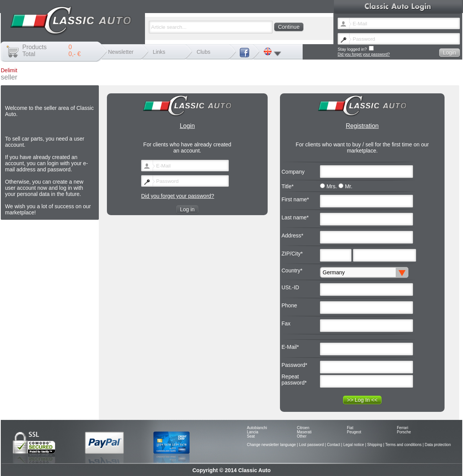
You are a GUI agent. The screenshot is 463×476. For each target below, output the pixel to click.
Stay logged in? (356, 49)
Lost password (311, 445)
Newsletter (121, 52)
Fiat (350, 428)
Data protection (438, 445)
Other (302, 436)
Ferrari (402, 428)
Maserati (304, 432)
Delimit (9, 70)
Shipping (375, 445)
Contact (333, 445)
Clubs (203, 52)
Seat (251, 436)
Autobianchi (257, 428)
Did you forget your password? (364, 54)
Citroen (303, 428)
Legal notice (354, 445)
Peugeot (354, 432)
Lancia (252, 432)
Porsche (404, 432)
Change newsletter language (271, 445)
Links (159, 52)
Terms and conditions (404, 445)
